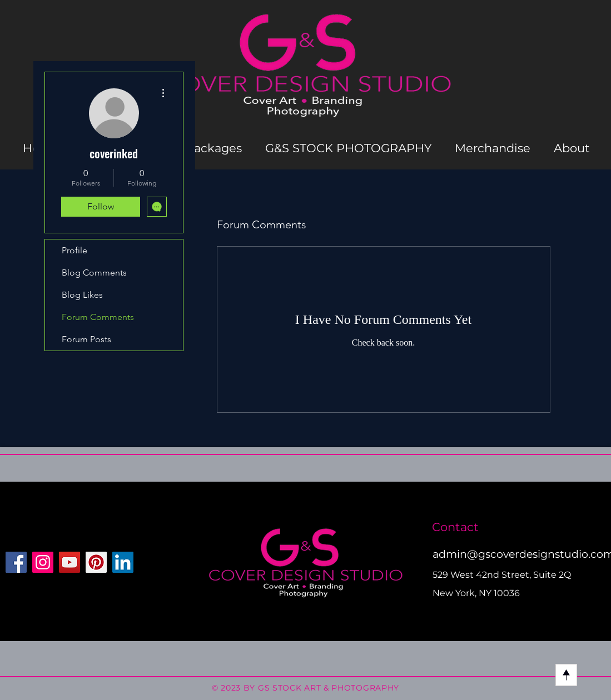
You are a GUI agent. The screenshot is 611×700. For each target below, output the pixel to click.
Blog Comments (94, 272)
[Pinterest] (96, 562)
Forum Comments (98, 317)
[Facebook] (16, 562)
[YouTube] (69, 562)
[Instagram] (43, 562)
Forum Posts (86, 339)
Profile (74, 250)
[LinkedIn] (123, 562)
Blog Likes (82, 295)
